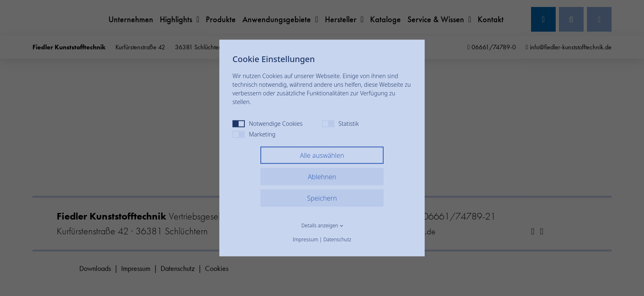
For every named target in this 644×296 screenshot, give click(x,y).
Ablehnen (322, 177)
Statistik (340, 124)
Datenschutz (337, 239)
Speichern (322, 198)
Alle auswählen (322, 155)
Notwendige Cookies (268, 124)
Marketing (254, 134)
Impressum (306, 239)
